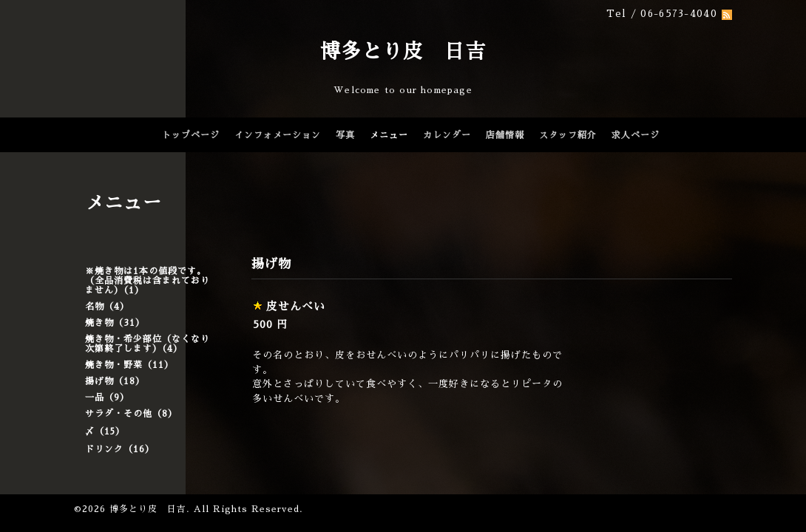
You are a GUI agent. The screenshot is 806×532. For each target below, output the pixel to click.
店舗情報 (505, 135)
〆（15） (105, 432)
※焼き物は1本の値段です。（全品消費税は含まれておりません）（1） (148, 281)
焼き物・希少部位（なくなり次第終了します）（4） (148, 344)
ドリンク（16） (120, 449)
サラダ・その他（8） (131, 414)
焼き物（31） (115, 323)
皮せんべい (296, 306)
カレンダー (447, 135)
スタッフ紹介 (568, 135)
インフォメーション (278, 135)
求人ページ (636, 135)
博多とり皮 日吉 (403, 51)
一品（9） (107, 398)
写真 (345, 135)
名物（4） (107, 307)
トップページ (191, 135)
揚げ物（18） (115, 381)
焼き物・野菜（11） (129, 365)
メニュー (389, 135)
